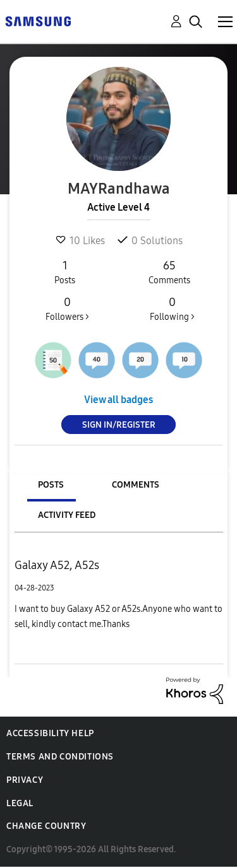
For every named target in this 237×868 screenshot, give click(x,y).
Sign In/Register (119, 425)
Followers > (67, 308)
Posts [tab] (51, 485)
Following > (172, 308)
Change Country (46, 826)
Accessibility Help (50, 733)
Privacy (25, 780)
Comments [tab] (136, 485)
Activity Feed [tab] (67, 515)
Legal (20, 803)
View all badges (118, 400)
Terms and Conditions (60, 757)
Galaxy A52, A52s (57, 565)
